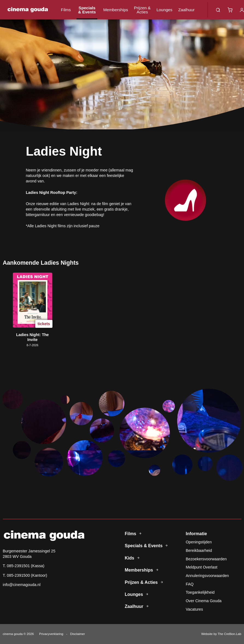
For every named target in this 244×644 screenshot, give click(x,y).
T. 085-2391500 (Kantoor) (25, 575)
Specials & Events (87, 10)
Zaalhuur (186, 10)
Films (66, 10)
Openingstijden (199, 542)
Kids (133, 558)
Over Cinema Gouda (204, 601)
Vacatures (194, 609)
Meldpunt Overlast (202, 567)
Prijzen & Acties (142, 10)
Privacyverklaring (51, 634)
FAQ (190, 584)
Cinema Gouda (28, 10)
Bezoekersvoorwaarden (206, 559)
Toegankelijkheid (200, 592)
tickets (44, 324)
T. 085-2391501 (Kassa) (23, 566)
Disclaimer (78, 634)
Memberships (116, 10)
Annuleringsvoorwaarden (207, 576)
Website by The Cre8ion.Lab (221, 634)
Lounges (164, 10)
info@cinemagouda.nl (22, 585)
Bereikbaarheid (199, 550)
